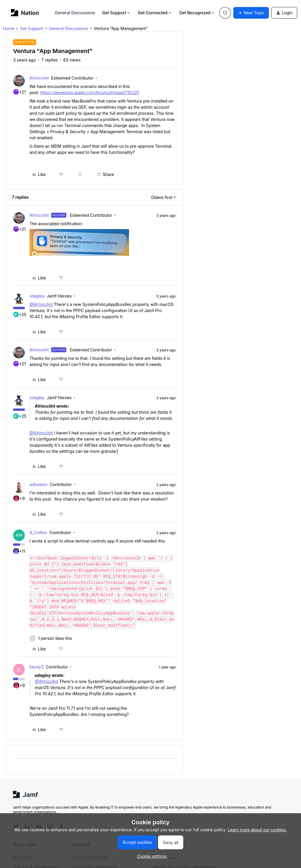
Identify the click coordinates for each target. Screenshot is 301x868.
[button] (251, 13)
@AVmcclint (41, 304)
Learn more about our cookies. (257, 830)
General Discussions (75, 13)
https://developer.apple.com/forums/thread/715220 (90, 93)
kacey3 (36, 667)
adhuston (39, 484)
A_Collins (38, 532)
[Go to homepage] (25, 13)
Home (9, 28)
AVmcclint (39, 78)
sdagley (37, 296)
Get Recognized (197, 13)
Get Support (116, 13)
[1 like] (55, 638)
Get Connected (155, 13)
